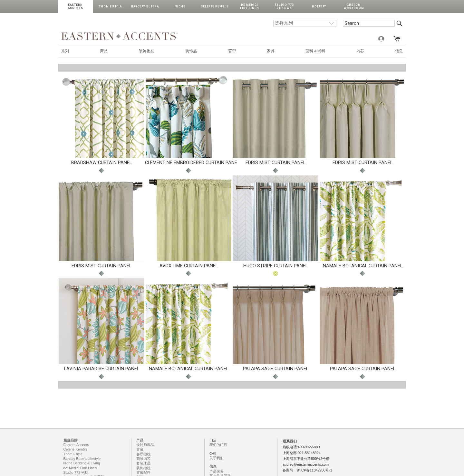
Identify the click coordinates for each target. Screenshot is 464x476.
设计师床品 (145, 445)
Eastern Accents (76, 6)
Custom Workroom (354, 6)
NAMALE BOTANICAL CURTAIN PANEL (363, 266)
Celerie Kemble (215, 6)
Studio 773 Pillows (284, 6)
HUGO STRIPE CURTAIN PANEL (275, 266)
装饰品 (191, 51)
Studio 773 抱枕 (76, 472)
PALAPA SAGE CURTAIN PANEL (276, 369)
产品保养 (217, 471)
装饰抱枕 (147, 51)
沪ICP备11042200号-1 (314, 470)
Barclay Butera (145, 6)
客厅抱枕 (143, 454)
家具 (271, 51)
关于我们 (217, 458)
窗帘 (232, 51)
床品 (104, 51)
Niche (180, 6)
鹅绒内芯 (143, 459)
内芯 (360, 51)
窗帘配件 (143, 472)
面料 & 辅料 (315, 51)
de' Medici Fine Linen (80, 468)
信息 (399, 51)
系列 (65, 51)
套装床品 (143, 463)
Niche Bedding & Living (82, 463)
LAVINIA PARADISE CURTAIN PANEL (102, 369)
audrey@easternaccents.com (306, 464)
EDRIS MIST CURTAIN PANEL (275, 163)
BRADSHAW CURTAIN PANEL (101, 163)
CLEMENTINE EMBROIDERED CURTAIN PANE (191, 163)
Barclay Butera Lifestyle (82, 459)
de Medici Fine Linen (250, 6)
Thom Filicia (110, 6)
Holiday (319, 6)
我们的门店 (218, 445)
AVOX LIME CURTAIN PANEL (189, 266)
